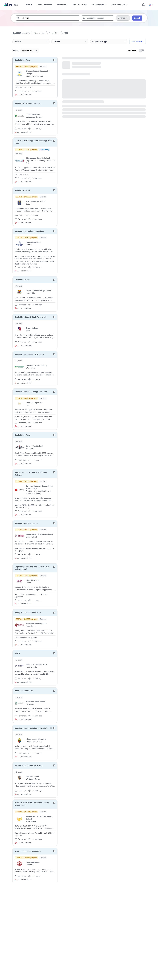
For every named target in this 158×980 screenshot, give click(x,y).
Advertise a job (80, 5)
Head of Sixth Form (22, 60)
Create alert (132, 50)
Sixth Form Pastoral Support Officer (29, 231)
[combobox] (48, 18)
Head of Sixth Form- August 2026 (28, 103)
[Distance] (123, 18)
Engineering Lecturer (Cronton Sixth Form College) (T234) (32, 568)
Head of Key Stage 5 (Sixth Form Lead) (30, 317)
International (62, 5)
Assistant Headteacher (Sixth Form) (29, 354)
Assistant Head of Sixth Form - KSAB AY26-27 (33, 728)
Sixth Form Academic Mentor (26, 523)
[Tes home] (11, 5)
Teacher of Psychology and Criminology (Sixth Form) (34, 142)
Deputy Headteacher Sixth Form (28, 851)
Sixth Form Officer (22, 280)
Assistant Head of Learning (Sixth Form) (31, 392)
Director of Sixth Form (24, 691)
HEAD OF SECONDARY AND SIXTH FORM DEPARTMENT (32, 804)
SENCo (17, 653)
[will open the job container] (35, 81)
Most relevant (30, 50)
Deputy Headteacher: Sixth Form (28, 613)
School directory (44, 5)
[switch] (142, 50)
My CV (29, 5)
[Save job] (54, 60)
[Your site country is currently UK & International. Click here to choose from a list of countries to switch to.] (151, 5)
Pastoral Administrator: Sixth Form (29, 765)
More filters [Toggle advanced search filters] (138, 42)
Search (137, 18)
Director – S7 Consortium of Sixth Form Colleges (31, 474)
